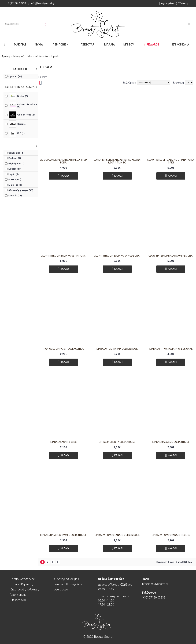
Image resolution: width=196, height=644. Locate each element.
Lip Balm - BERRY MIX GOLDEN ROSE (117, 349)
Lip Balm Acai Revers (64, 442)
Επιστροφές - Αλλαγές (25, 589)
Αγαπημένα (61, 589)
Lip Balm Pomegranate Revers (171, 535)
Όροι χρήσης (18, 595)
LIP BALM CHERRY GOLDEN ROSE (117, 442)
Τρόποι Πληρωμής (22, 584)
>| (58, 562)
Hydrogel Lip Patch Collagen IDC (63, 349)
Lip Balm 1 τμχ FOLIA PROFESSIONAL (171, 349)
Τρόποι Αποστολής (23, 579)
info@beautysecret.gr (155, 581)
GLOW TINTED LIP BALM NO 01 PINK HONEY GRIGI (171, 161)
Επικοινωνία (18, 600)
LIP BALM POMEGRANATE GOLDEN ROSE (117, 535)
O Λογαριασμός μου (67, 579)
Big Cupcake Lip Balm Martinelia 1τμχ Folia (64, 161)
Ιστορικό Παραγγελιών (68, 584)
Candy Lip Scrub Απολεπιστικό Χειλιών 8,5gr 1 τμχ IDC (117, 161)
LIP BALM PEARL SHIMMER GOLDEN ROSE (63, 535)
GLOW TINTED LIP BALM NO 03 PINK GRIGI (64, 256)
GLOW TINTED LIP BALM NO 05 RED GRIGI (171, 256)
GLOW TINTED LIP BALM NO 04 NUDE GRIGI (117, 256)
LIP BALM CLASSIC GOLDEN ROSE (171, 442)
